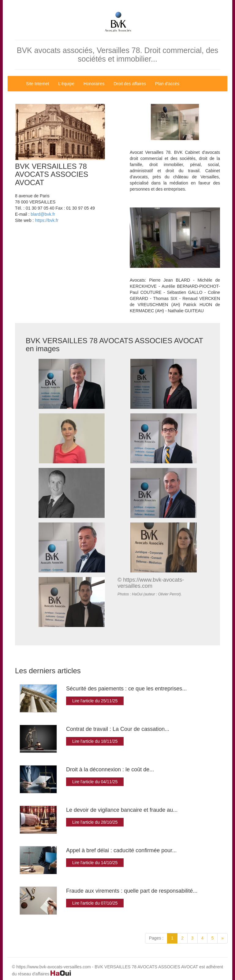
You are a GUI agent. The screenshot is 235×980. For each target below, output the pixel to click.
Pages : (156, 938)
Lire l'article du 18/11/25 (95, 741)
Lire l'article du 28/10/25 (95, 822)
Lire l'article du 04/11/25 (95, 782)
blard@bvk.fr (43, 214)
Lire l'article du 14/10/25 (95, 863)
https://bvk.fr (47, 220)
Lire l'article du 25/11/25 (95, 701)
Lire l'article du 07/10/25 (95, 903)
